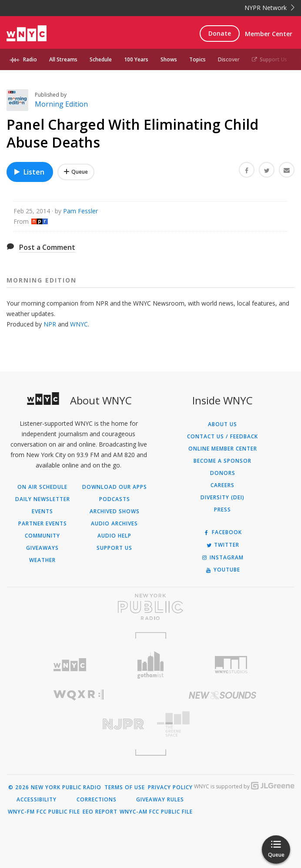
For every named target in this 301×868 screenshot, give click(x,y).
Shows (169, 59)
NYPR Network (269, 8)
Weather (42, 560)
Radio (30, 59)
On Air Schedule (42, 487)
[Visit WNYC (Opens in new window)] (70, 665)
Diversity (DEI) (222, 498)
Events (42, 511)
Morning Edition (61, 104)
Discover (229, 59)
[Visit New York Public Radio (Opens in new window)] (150, 607)
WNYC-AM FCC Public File (156, 812)
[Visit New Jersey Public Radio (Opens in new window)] (79, 724)
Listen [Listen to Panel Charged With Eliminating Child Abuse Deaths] (29, 172)
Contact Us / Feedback (222, 437)
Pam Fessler (80, 211)
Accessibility (37, 800)
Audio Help (114, 536)
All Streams (63, 59)
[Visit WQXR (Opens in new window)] (79, 695)
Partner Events (43, 524)
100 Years (136, 59)
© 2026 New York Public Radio (55, 787)
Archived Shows (115, 511)
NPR (50, 324)
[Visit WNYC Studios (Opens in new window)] (231, 665)
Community (42, 536)
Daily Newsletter (43, 499)
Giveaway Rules (160, 800)
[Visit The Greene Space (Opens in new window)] (222, 724)
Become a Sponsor (222, 461)
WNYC (79, 324)
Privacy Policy (170, 787)
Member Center (269, 34)
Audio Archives (114, 524)
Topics (197, 59)
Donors (223, 473)
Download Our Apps (115, 487)
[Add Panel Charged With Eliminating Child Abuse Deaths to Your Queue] (76, 172)
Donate (220, 33)
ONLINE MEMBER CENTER (223, 449)
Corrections (97, 800)
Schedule (101, 59)
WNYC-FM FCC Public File (44, 812)
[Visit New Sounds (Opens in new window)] (222, 695)
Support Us (269, 59)
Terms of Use (125, 787)
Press (222, 510)
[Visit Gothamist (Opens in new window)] (150, 665)
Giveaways (42, 548)
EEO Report (100, 812)
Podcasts (115, 499)
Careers (222, 485)
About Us (222, 424)
